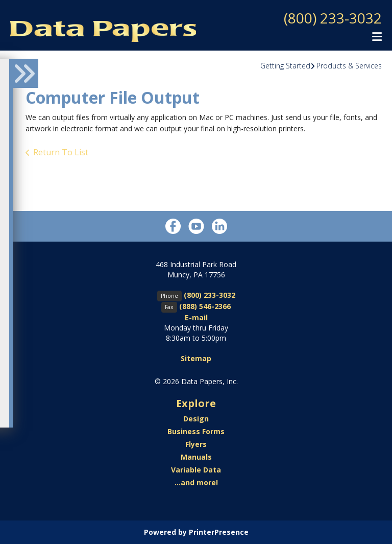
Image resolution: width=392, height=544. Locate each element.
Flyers (196, 444)
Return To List (61, 152)
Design (196, 419)
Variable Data (196, 470)
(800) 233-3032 (333, 18)
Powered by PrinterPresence (196, 532)
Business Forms (196, 431)
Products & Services (349, 66)
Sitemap (196, 358)
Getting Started (285, 66)
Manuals (196, 457)
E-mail (196, 317)
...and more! (196, 482)
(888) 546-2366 (205, 306)
